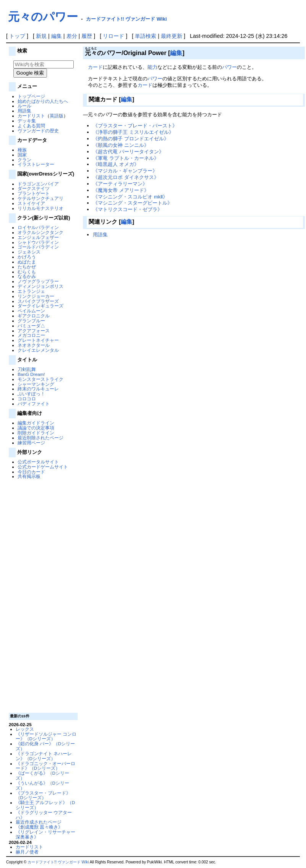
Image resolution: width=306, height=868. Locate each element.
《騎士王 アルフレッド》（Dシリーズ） (45, 805)
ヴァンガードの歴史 (38, 131)
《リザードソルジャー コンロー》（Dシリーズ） (46, 736)
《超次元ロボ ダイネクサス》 (126, 177)
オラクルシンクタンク (40, 232)
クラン (24, 160)
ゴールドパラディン (38, 247)
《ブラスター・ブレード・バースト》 (135, 126)
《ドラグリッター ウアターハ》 (44, 815)
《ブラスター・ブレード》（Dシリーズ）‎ (43, 795)
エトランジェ (31, 291)
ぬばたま (27, 262)
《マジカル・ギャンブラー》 (125, 171)
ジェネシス (29, 252)
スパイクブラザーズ (38, 301)
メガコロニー (31, 335)
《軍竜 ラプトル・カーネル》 (126, 158)
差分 (72, 36)
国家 (22, 155)
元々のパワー (43, 17)
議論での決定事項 (36, 428)
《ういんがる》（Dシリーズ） (42, 785)
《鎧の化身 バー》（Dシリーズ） (45, 746)
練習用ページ (31, 443)
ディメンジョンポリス (40, 286)
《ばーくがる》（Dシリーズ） (42, 775)
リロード (113, 36)
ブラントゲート (34, 193)
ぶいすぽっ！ (31, 394)
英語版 (57, 116)
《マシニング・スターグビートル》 (133, 203)
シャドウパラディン (38, 242)
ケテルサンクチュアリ (40, 198)
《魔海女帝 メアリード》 (121, 190)
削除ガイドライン (36, 433)
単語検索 (146, 36)
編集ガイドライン (36, 423)
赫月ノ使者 (27, 852)
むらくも (27, 272)
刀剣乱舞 (27, 369)
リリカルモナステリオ (40, 208)
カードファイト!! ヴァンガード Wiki (126, 19)
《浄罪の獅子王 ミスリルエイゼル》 (133, 132)
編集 (57, 36)
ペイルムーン (31, 311)
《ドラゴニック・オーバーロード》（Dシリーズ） (45, 766)
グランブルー (31, 321)
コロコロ (27, 399)
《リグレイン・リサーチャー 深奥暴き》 (45, 834)
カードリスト (31, 116)
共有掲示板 (29, 476)
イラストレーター (36, 164)
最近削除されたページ (40, 438)
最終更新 (172, 36)
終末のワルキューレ (38, 389)
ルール (24, 106)
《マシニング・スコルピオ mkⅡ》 (130, 197)
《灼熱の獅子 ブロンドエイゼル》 (131, 139)
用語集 (24, 111)
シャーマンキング (36, 384)
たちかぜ (27, 267)
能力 (152, 67)
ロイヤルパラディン (38, 227)
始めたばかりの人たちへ (43, 101)
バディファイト (34, 404)
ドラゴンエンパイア (38, 184)
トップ (17, 36)
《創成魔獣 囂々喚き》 (39, 827)
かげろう (27, 257)
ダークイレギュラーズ (40, 306)
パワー (229, 67)
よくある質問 (31, 126)
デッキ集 (27, 121)
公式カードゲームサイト (43, 467)
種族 (22, 150)
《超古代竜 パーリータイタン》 (128, 152)
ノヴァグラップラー (38, 281)
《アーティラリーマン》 (120, 184)
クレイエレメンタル (38, 350)
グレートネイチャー (38, 340)
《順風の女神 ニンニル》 (121, 145)
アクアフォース (34, 331)
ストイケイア (31, 203)
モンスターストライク (40, 379)
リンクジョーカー (36, 296)
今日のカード (31, 472)
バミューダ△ (31, 326)
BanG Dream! (31, 374)
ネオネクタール (34, 345)
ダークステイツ (34, 188)
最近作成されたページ (39, 822)
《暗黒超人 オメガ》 (116, 164)
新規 (41, 36)
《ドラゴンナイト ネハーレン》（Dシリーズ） (44, 756)
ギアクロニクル (34, 316)
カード (95, 67)
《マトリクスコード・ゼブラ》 (128, 209)
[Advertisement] (42, 595)
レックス (25, 729)
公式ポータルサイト (38, 462)
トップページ (31, 96)
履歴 (87, 36)
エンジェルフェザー (38, 237)
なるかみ (27, 276)
